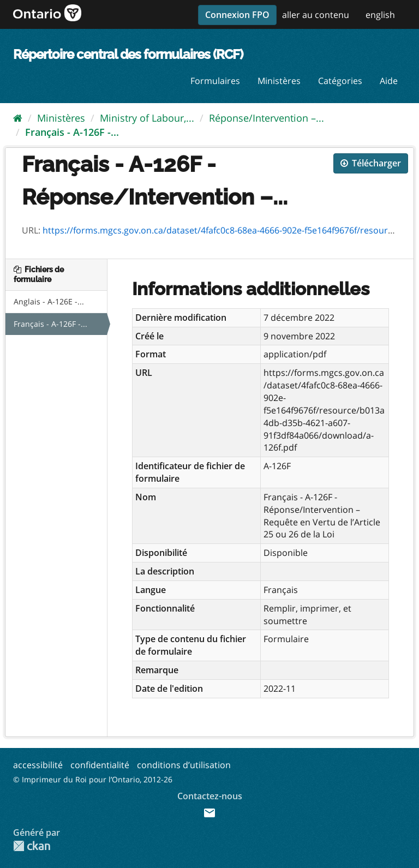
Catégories (340, 81)
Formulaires (215, 81)
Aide (389, 81)
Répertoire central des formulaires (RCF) (128, 54)
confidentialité (100, 765)
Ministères (279, 81)
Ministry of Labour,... (147, 118)
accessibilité (38, 765)
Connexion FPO (237, 15)
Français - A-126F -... (72, 132)
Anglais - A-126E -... (49, 301)
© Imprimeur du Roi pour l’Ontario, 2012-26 (93, 779)
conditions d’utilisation (184, 765)
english (380, 15)
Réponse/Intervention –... (267, 118)
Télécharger (371, 163)
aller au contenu (316, 15)
